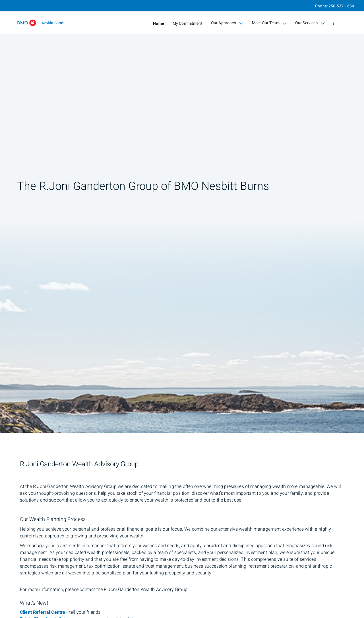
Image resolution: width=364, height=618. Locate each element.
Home (159, 23)
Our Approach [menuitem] (227, 23)
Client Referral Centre (43, 612)
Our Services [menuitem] (310, 23)
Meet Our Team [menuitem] (269, 23)
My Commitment (188, 23)
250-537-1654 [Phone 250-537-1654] (341, 6)
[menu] (334, 23)
